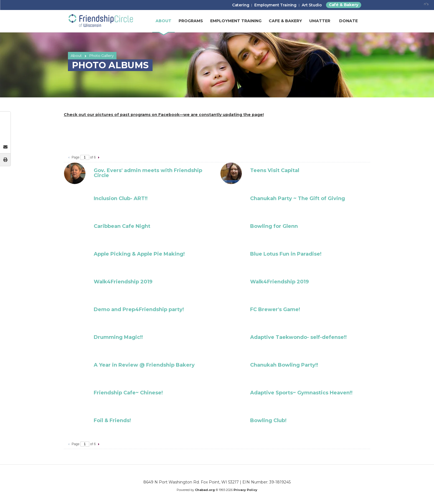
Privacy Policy (245, 490)
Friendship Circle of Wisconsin (101, 22)
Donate (348, 22)
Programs (191, 22)
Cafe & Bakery (285, 22)
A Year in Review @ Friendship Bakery (144, 365)
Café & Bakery (342, 5)
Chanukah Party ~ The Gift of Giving (298, 198)
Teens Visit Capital (275, 170)
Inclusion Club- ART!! (121, 198)
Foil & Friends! (112, 420)
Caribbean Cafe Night (122, 226)
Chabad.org (205, 490)
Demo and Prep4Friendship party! (139, 309)
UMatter (320, 22)
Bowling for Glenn (274, 226)
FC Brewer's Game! (275, 309)
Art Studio (308, 6)
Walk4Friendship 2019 (123, 282)
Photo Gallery (101, 56)
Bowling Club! (268, 420)
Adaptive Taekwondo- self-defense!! (298, 337)
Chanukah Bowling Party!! (284, 365)
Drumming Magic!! (118, 337)
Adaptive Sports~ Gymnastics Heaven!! (301, 393)
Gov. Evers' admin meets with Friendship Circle (148, 173)
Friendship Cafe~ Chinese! (128, 393)
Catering (231, 6)
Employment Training (268, 6)
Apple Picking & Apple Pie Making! (139, 254)
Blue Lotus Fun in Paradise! (286, 254)
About (76, 56)
